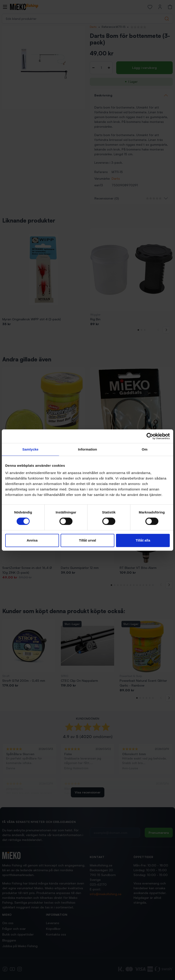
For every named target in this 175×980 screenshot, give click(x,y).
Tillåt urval (88, 540)
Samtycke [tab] (30, 449)
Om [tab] (145, 449)
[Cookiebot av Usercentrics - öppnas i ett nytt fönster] (150, 436)
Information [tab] (87, 449)
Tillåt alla (143, 540)
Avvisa (32, 540)
